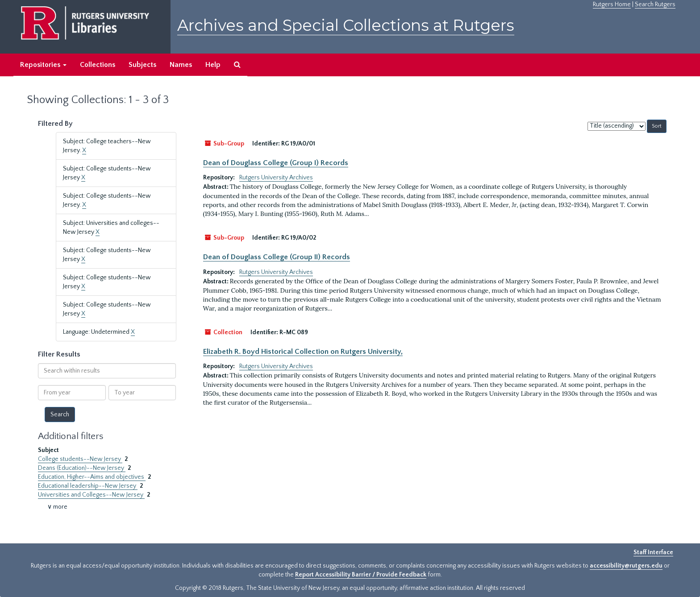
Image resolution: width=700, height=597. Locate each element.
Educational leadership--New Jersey (88, 486)
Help (213, 65)
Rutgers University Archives (276, 178)
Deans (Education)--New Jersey (82, 468)
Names (181, 65)
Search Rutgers (655, 4)
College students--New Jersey (80, 459)
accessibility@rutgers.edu (626, 566)
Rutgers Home (612, 4)
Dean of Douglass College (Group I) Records (276, 163)
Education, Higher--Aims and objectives (92, 477)
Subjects (142, 65)
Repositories (43, 65)
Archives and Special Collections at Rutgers (346, 25)
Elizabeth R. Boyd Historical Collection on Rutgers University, (303, 352)
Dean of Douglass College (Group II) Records (277, 257)
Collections (98, 65)
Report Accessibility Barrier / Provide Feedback (361, 575)
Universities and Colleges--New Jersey (91, 495)
